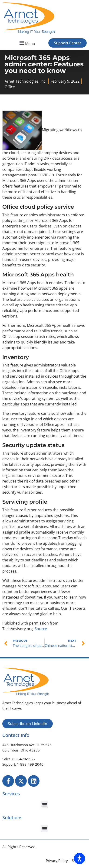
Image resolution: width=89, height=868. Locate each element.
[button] (27, 43)
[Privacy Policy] (57, 861)
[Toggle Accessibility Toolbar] (79, 858)
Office (10, 87)
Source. (41, 629)
